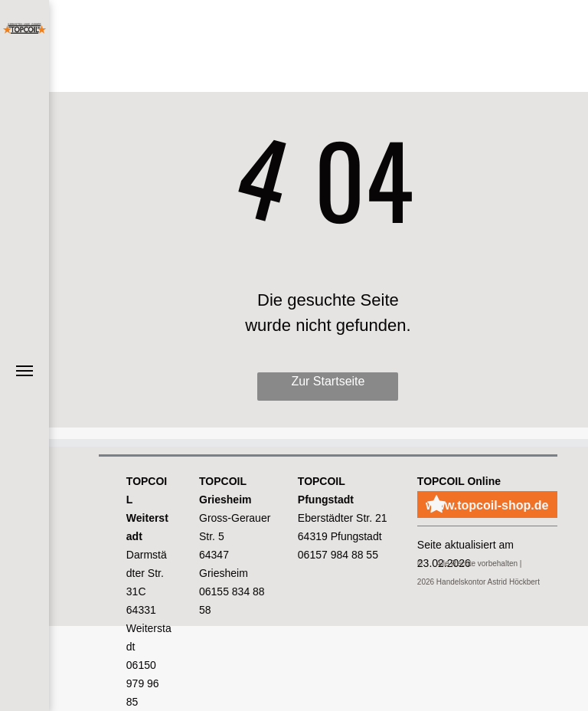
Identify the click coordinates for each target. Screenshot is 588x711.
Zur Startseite (328, 381)
